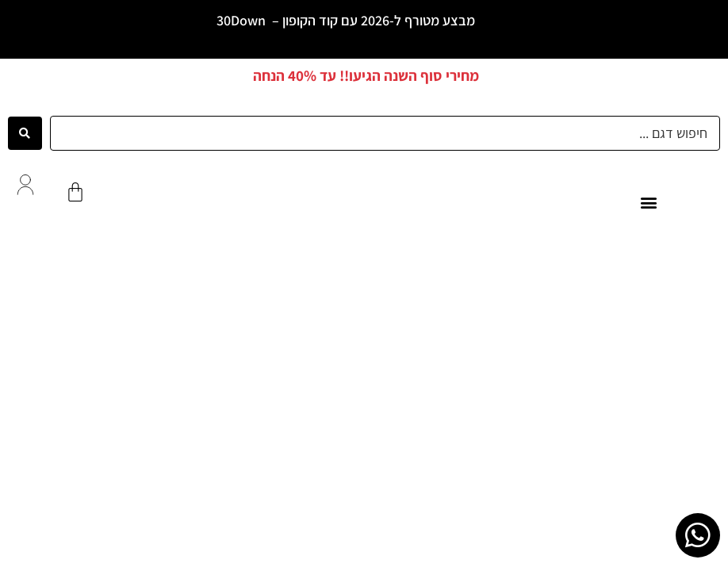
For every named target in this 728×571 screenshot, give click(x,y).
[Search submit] (25, 133)
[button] (649, 203)
